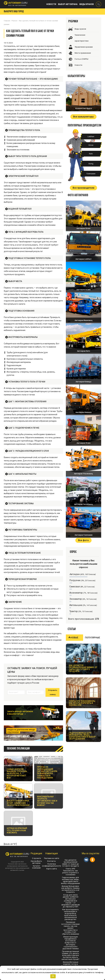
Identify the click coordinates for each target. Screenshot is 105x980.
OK (53, 976)
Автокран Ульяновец (83, 474)
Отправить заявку (53, 692)
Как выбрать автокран (36, 862)
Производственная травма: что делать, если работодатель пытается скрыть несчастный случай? (70, 955)
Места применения (83, 53)
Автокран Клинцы (84, 382)
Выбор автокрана (68, 4)
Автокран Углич (84, 443)
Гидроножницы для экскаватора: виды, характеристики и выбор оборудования (70, 880)
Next (99, 95)
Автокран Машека (83, 412)
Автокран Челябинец (83, 504)
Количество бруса (84, 108)
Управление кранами (84, 47)
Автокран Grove (83, 228)
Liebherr (91, 136)
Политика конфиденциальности (52, 865)
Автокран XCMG (84, 290)
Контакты (52, 861)
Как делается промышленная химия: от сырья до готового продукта (71, 863)
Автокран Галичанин (84, 535)
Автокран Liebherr (84, 259)
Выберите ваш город (14, 12)
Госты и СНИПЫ (81, 59)
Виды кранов (87, 4)
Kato (91, 154)
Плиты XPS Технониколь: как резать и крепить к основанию (71, 872)
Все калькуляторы (83, 117)
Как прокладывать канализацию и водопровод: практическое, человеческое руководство (70, 914)
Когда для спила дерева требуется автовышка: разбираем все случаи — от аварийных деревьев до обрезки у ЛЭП (71, 901)
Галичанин (91, 174)
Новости (51, 4)
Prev (68, 95)
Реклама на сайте (52, 858)
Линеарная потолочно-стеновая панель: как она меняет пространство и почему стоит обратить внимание (70, 928)
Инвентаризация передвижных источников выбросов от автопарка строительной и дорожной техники (71, 943)
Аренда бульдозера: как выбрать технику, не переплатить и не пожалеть (71, 889)
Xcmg (91, 164)
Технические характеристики (82, 38)
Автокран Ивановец (84, 320)
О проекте (36, 858)
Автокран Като (84, 351)
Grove (91, 145)
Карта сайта (52, 869)
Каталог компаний (36, 867)
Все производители (83, 188)
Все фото (83, 540)
